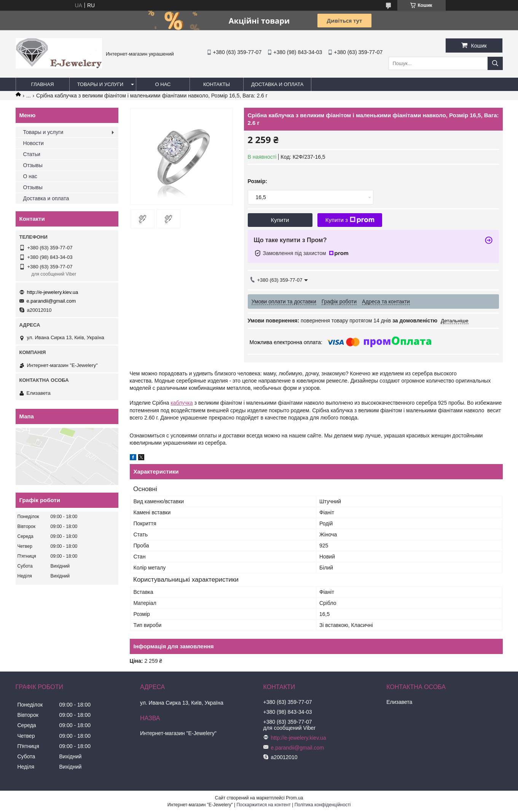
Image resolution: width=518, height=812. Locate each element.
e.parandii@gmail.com (51, 301)
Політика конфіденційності (323, 805)
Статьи (32, 154)
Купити (280, 220)
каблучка (182, 403)
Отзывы (33, 165)
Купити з (350, 220)
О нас (163, 84)
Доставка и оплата (277, 84)
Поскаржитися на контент (263, 805)
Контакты (217, 84)
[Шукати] (495, 63)
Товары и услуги (100, 84)
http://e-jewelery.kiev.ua (53, 292)
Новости (33, 143)
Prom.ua (294, 798)
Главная (43, 84)
